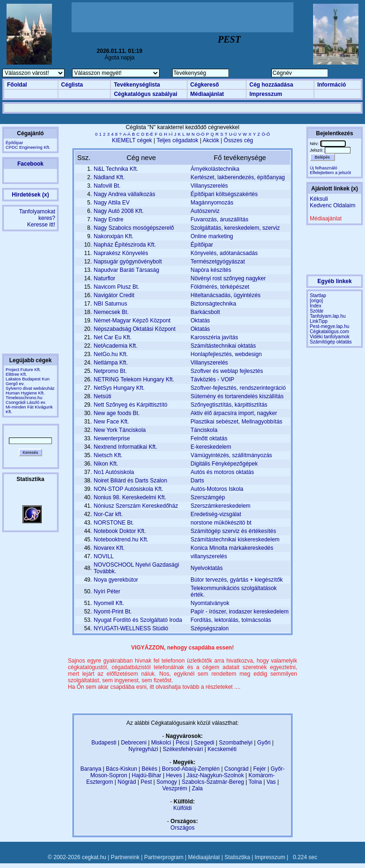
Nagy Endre (108, 219)
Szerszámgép (208, 497)
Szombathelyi (236, 743)
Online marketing (212, 236)
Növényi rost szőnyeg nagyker (228, 278)
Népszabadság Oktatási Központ (135, 329)
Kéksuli (319, 199)
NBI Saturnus (110, 304)
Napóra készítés (211, 270)
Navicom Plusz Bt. (116, 287)
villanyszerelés (209, 556)
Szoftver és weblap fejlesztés (227, 371)
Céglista (72, 85)
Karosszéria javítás (214, 337)
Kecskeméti (222, 749)
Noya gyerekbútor (116, 580)
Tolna (255, 782)
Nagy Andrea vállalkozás (124, 194)
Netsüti (102, 396)
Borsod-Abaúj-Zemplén (191, 769)
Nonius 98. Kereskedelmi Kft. (130, 497)
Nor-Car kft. (108, 514)
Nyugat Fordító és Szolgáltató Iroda (138, 620)
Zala (197, 788)
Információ (332, 85)
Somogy (167, 782)
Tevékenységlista (137, 85)
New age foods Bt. (117, 413)
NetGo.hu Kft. (111, 354)
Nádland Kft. (109, 177)
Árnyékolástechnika (215, 169)
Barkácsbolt (205, 312)
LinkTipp (319, 321)
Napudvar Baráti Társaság (126, 270)
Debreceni (134, 743)
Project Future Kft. (23, 370)
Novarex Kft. (109, 548)
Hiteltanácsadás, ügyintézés (225, 295)
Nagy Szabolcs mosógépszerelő (134, 228)
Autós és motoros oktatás (222, 472)
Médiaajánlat (207, 94)
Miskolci (161, 743)
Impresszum (266, 94)
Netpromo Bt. (110, 371)
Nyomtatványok (210, 603)
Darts (197, 481)
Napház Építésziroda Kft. (125, 245)
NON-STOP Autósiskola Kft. (128, 489)
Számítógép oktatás (331, 342)
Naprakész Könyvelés (121, 253)
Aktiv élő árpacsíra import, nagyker (234, 413)
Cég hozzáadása (271, 85)
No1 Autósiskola (114, 472)
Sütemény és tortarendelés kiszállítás (237, 396)
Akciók (211, 140)
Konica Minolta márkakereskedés (232, 548)
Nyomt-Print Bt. (113, 612)
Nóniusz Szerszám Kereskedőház (136, 506)
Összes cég (238, 140)
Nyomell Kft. (109, 603)
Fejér (259, 769)
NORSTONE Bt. (114, 523)
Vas (271, 782)
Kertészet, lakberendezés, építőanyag (237, 177)
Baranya (91, 769)
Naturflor (104, 278)
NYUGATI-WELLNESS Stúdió (131, 628)
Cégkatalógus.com (329, 332)
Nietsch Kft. (108, 455)
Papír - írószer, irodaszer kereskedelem (239, 612)
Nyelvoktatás (207, 568)
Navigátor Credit (114, 295)
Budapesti (104, 743)
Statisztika (237, 857)
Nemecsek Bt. (111, 312)
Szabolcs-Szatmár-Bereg (213, 782)
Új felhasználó (324, 168)
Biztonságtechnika (213, 304)
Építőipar (202, 245)
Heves (174, 775)
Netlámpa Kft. (111, 363)
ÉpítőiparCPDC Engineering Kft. (28, 145)
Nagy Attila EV (112, 203)
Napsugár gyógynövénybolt (128, 262)
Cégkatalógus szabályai (145, 94)
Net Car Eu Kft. (113, 337)
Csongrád (236, 769)
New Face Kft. (111, 422)
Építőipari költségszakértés (224, 194)
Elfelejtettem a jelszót (330, 173)
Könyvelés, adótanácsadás (224, 253)
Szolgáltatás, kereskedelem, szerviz (235, 228)
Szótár (317, 311)
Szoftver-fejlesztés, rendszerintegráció (238, 388)
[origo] (316, 301)
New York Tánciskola (120, 430)
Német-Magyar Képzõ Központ (132, 321)
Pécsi (182, 743)
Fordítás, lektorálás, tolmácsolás (231, 620)
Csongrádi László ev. (26, 402)
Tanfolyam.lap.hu (328, 316)
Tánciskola (204, 430)
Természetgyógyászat (218, 262)
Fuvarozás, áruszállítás (219, 219)
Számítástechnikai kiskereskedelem (235, 540)
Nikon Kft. (106, 464)
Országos (182, 828)
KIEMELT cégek (132, 140)
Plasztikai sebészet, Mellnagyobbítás (236, 422)
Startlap (318, 295)
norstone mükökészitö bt (221, 523)
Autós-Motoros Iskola (217, 489)
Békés (150, 769)
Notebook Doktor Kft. (120, 531)
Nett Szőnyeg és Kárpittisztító (130, 405)
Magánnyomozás (212, 203)
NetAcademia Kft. (115, 346)
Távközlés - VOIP (212, 379)
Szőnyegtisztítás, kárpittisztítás (229, 405)
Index (316, 306)
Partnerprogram (164, 857)
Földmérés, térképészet (220, 287)
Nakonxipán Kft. (113, 236)
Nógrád (127, 782)
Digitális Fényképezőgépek (224, 464)
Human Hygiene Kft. (25, 393)
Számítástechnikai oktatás (223, 346)
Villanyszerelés (209, 186)
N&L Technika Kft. (116, 169)
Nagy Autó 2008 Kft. (119, 211)
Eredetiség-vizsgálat (216, 514)
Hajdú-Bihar (147, 775)
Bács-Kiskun (121, 769)
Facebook (30, 164)
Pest (146, 782)
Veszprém (175, 788)
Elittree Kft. (16, 374)
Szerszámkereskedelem (220, 506)
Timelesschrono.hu (24, 398)
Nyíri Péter (107, 591)
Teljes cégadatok (177, 140)
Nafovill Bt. (107, 186)
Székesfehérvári (183, 749)
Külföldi (182, 808)
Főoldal (17, 85)
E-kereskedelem (211, 447)
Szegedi (204, 743)
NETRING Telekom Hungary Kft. (134, 379)
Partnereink (125, 857)
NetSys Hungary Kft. (119, 388)
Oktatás (200, 321)
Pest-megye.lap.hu (329, 326)
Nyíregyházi (143, 749)
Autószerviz (205, 211)
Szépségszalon (209, 628)
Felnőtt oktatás (209, 438)
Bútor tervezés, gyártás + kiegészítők (237, 580)
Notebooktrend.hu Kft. (121, 540)
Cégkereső (205, 85)
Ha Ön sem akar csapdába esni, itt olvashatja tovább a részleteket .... (154, 687)
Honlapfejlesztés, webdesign (226, 354)
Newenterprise (112, 438)
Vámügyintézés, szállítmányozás (231, 455)
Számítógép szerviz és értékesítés (233, 531)
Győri (264, 743)
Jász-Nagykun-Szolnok (215, 775)
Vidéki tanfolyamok (330, 337)
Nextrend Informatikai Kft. (125, 447)
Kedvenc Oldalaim (332, 205)
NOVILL (104, 556)
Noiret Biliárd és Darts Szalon (130, 481)
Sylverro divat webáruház (30, 388)
